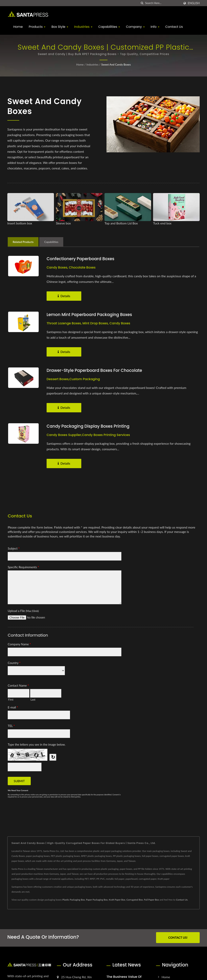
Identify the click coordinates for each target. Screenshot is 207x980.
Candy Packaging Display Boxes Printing (89, 426)
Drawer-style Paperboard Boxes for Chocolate (95, 370)
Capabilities (109, 27)
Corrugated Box (135, 900)
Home (18, 27)
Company (135, 27)
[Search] (163, 3)
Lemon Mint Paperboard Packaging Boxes (90, 315)
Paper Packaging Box (97, 900)
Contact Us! (178, 937)
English (194, 3)
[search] (142, 3)
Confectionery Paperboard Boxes (81, 259)
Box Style (60, 27)
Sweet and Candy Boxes (116, 64)
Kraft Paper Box (117, 900)
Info (155, 27)
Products (37, 27)
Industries (83, 27)
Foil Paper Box (151, 900)
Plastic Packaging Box (74, 900)
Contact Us (174, 27)
